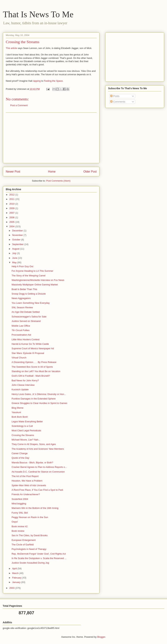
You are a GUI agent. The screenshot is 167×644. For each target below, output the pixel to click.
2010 (12, 204)
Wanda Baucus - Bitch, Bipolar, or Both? (32, 463)
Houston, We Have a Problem (27, 481)
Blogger (101, 637)
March (16, 573)
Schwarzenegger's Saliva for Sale (29, 317)
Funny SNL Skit (20, 513)
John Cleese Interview (23, 385)
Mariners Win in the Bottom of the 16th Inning (35, 508)
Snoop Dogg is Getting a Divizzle (29, 294)
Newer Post (13, 172)
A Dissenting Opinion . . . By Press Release (34, 362)
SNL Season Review (22, 307)
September (18, 244)
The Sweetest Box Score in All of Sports (32, 367)
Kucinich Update (20, 389)
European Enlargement (24, 540)
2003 (12, 588)
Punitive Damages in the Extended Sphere (33, 399)
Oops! (15, 522)
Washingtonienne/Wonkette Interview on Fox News (38, 280)
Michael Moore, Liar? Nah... (26, 440)
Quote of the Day (20, 458)
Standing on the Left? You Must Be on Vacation (36, 371)
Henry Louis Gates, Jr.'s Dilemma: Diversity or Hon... (39, 394)
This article (11, 48)
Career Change (19, 453)
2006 (12, 217)
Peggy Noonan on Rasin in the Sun (30, 517)
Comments (118, 102)
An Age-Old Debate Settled (25, 312)
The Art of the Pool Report (25, 476)
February (17, 578)
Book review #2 (19, 526)
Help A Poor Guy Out (22, 266)
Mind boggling (19, 504)
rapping (37, 81)
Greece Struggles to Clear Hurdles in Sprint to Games (39, 403)
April (15, 569)
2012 (12, 195)
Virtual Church (19, 358)
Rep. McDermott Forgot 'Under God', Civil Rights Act (39, 554)
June (15, 258)
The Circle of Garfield (23, 545)
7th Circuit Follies (20, 330)
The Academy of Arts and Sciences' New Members (38, 449)
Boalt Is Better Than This (24, 289)
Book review (18, 531)
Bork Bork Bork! (20, 417)
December (18, 231)
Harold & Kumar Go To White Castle (30, 344)
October (17, 240)
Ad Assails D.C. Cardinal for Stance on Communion (38, 472)
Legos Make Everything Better (27, 422)
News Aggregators (21, 298)
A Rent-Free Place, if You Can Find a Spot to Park (37, 490)
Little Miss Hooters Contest (25, 339)
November (18, 235)
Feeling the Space (53, 81)
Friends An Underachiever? (26, 494)
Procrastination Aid (21, 335)
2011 (12, 199)
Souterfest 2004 (20, 499)
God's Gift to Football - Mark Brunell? (31, 376)
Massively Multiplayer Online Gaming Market (35, 285)
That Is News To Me (38, 14)
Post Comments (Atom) (58, 181)
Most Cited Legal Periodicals (26, 431)
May (15, 262)
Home (52, 172)
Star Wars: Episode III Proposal (28, 353)
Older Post (90, 172)
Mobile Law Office (21, 326)
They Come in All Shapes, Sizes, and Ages (34, 444)
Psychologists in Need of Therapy (29, 549)
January (17, 582)
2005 (12, 222)
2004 (12, 226)
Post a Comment (19, 105)
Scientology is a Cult (22, 426)
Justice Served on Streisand (26, 321)
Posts (115, 96)
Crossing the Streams (23, 435)
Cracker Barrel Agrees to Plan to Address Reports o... (39, 467)
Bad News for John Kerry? (25, 380)
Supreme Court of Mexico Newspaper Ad (33, 348)
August (16, 249)
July (15, 253)
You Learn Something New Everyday (31, 303)
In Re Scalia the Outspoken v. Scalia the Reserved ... (39, 558)
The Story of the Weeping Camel (28, 276)
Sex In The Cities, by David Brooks (30, 535)
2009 (12, 208)
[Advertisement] (51, 138)
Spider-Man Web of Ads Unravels (29, 485)
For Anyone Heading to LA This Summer (32, 271)
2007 (12, 213)
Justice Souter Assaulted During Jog (30, 563)
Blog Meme (17, 408)
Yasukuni (16, 412)
